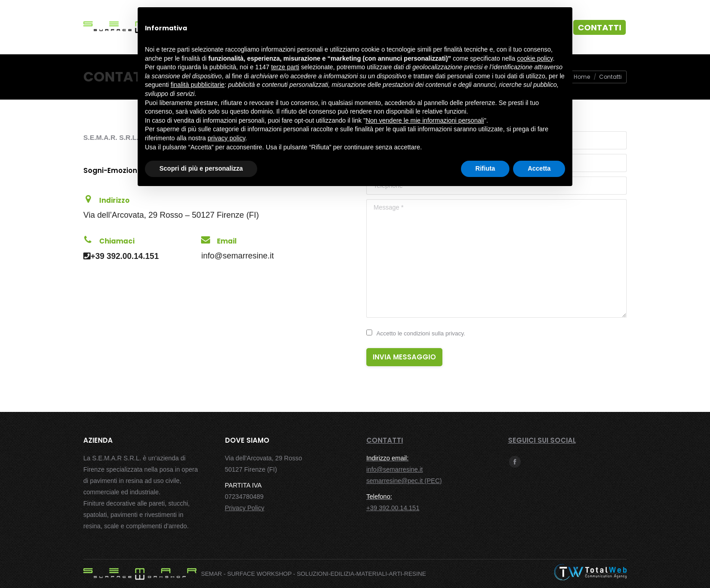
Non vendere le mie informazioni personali (425, 120)
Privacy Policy (245, 508)
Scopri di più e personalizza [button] (201, 168)
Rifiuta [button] (485, 168)
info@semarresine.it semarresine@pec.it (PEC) (404, 469)
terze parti (285, 67)
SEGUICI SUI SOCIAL (542, 440)
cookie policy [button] (535, 58)
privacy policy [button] (227, 138)
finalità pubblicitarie (198, 85)
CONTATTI (385, 440)
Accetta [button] (539, 168)
